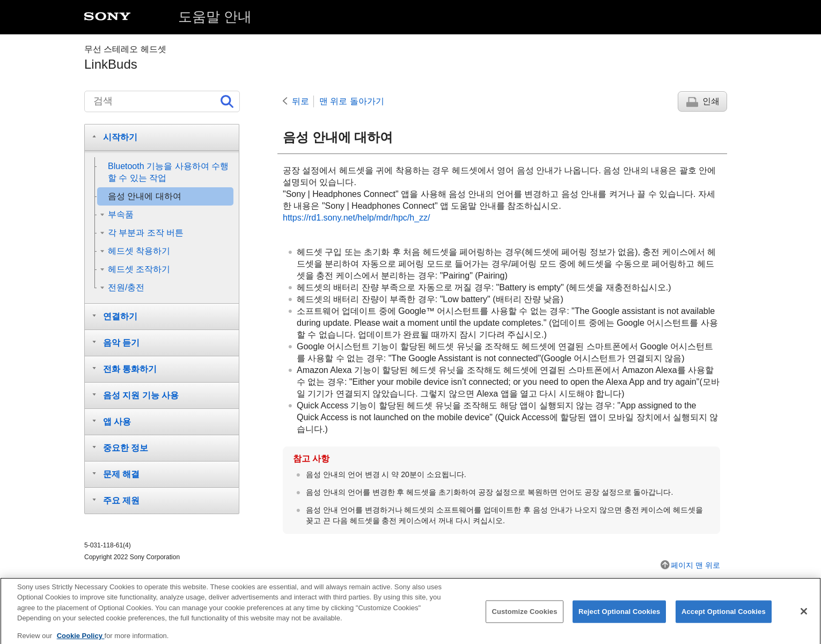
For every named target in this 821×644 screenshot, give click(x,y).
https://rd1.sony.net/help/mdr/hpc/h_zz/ (357, 218)
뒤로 (300, 101)
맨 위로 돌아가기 (352, 101)
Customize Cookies (524, 617)
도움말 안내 (215, 17)
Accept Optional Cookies (724, 617)
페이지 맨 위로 (695, 565)
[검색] (162, 101)
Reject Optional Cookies (620, 617)
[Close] (804, 617)
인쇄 (711, 101)
